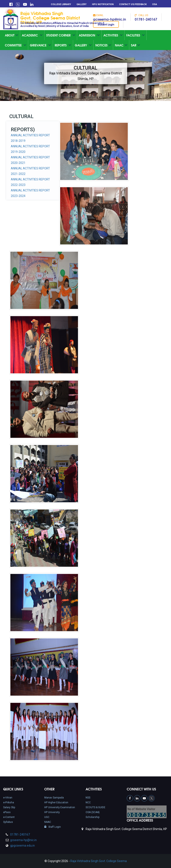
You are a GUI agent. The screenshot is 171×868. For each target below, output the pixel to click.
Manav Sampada (54, 798)
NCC (88, 802)
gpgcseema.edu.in (22, 846)
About (12, 35)
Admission (89, 35)
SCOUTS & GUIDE (95, 807)
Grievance (40, 45)
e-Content (9, 817)
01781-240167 (146, 19)
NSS (88, 798)
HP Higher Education (56, 802)
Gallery (81, 4)
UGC (47, 817)
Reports (63, 45)
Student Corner (61, 35)
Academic (32, 35)
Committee (16, 45)
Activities (113, 35)
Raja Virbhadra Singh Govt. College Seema (99, 861)
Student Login (106, 24)
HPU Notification (103, 4)
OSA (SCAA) (93, 812)
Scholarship (92, 817)
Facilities (136, 35)
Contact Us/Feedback (133, 4)
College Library (61, 4)
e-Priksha (9, 802)
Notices (103, 45)
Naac (121, 45)
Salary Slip (9, 807)
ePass (7, 812)
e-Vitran (8, 798)
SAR (136, 45)
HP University (52, 812)
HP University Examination (60, 807)
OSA (155, 4)
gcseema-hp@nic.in (110, 19)
